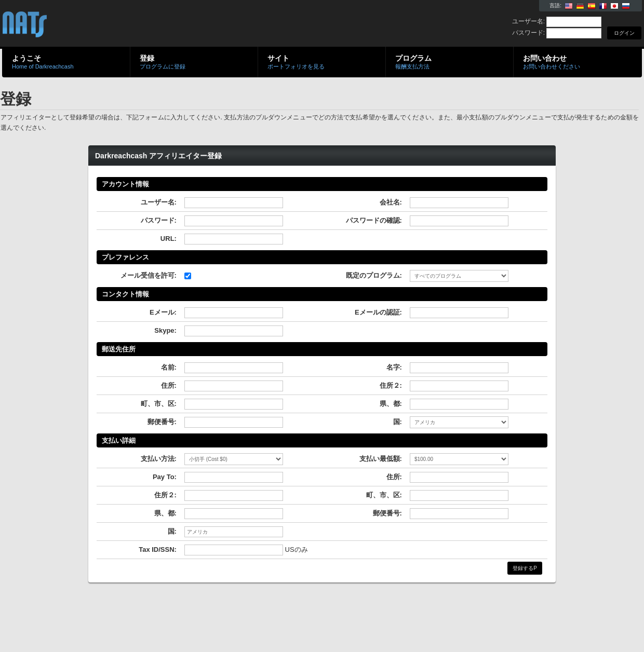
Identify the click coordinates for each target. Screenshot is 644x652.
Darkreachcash (126, 24)
